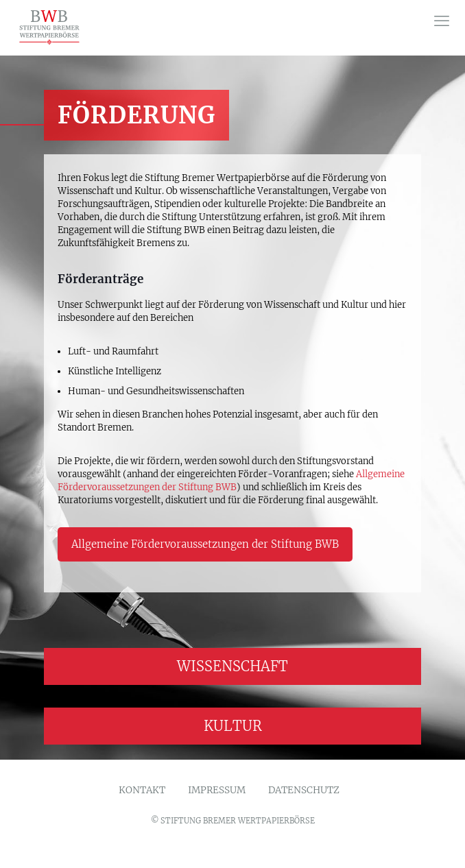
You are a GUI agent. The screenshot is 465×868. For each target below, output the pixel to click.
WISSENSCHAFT (232, 666)
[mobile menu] (442, 21)
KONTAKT (142, 791)
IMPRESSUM (217, 791)
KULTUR (233, 726)
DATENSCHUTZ (304, 791)
